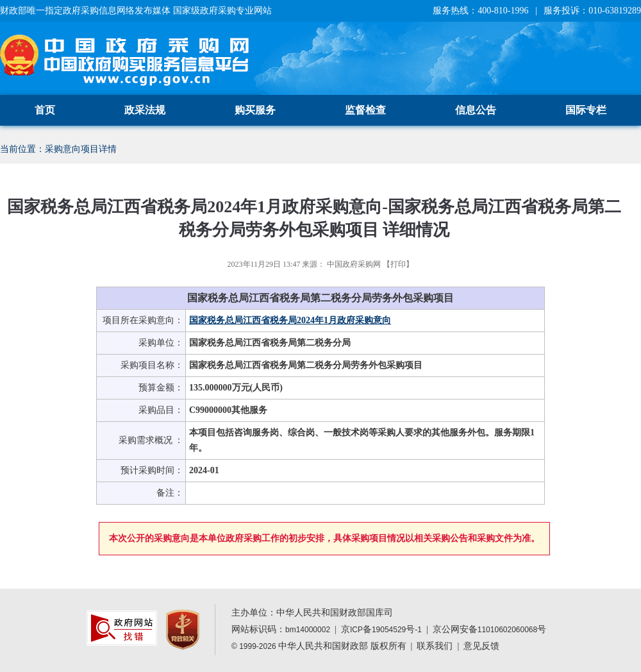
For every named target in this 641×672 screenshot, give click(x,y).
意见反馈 (481, 646)
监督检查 (365, 110)
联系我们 (435, 646)
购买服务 (255, 110)
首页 (45, 110)
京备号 (381, 629)
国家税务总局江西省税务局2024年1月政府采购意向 (290, 320)
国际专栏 (586, 110)
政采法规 (145, 110)
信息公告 (476, 110)
